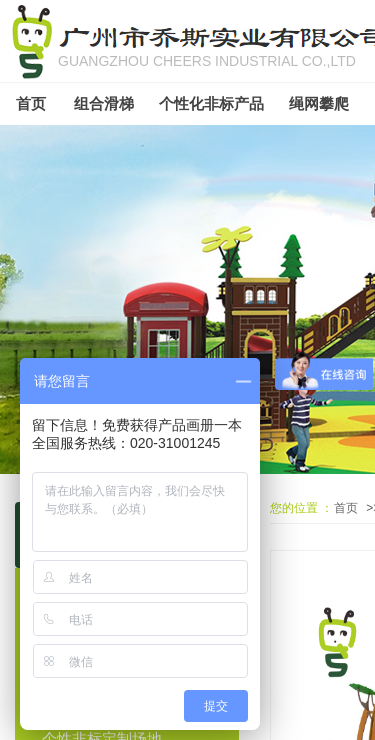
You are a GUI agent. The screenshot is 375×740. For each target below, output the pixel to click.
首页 (346, 508)
